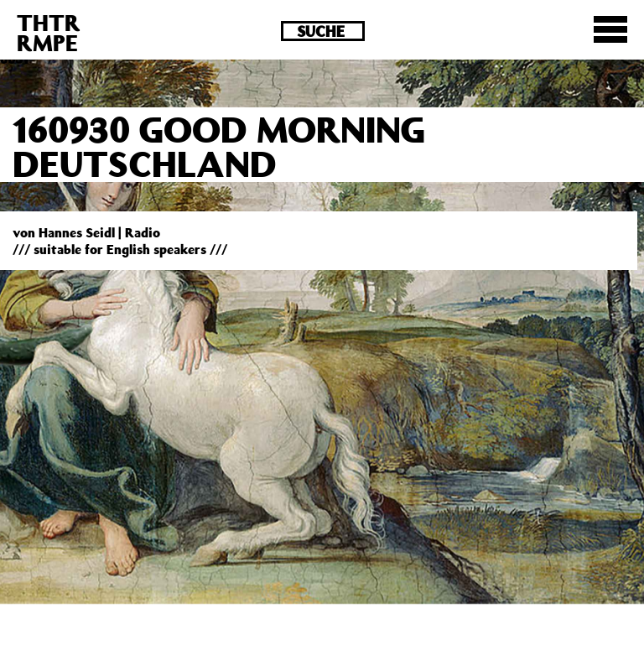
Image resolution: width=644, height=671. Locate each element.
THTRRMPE (49, 32)
